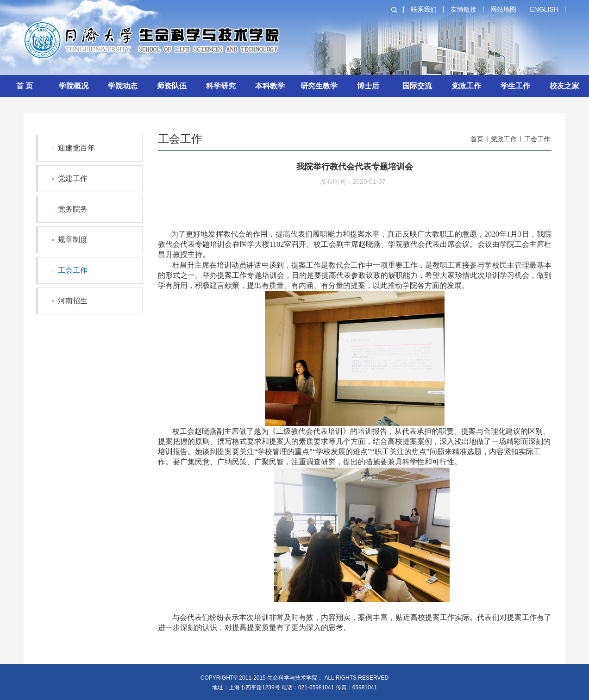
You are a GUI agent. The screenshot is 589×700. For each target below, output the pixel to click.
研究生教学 (319, 86)
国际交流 (417, 86)
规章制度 (73, 240)
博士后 (368, 86)
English (544, 9)
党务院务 (73, 209)
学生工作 (515, 86)
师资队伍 (172, 86)
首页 (477, 139)
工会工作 (73, 270)
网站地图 (503, 9)
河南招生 (73, 301)
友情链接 (464, 9)
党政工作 (466, 86)
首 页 (25, 86)
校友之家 (564, 86)
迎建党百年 (76, 148)
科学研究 (221, 86)
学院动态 (123, 86)
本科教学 (270, 86)
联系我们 (424, 9)
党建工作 (73, 178)
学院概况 (74, 86)
